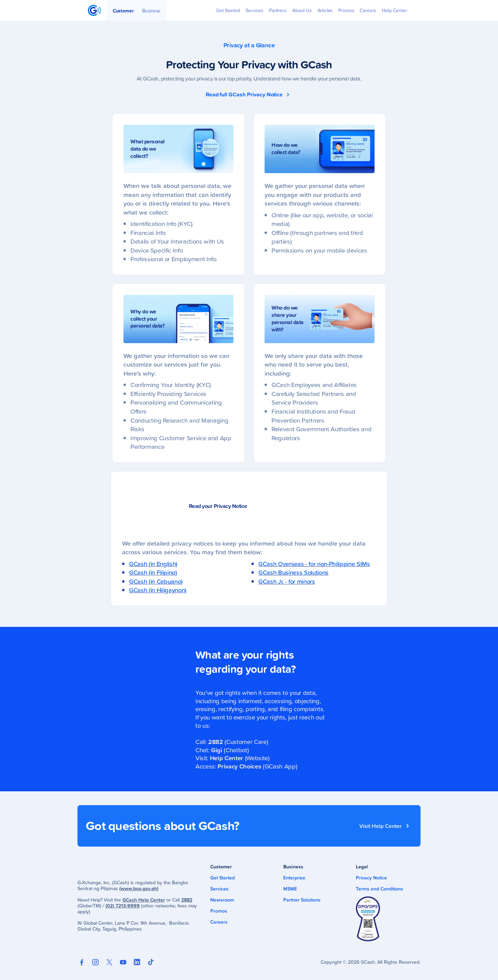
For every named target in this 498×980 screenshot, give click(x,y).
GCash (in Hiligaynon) (158, 590)
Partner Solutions (302, 900)
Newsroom (222, 900)
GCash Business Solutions (293, 572)
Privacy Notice (371, 878)
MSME (290, 889)
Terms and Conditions (380, 889)
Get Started (223, 878)
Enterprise (294, 878)
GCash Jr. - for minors (287, 581)
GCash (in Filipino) (153, 572)
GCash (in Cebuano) (156, 581)
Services (219, 889)
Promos (219, 911)
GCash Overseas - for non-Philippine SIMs (314, 564)
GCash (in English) (153, 564)
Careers (219, 922)
